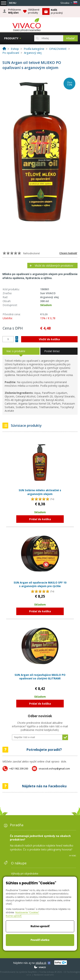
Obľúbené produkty (34, 11)
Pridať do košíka (40, 519)
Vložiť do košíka (49, 339)
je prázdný (57, 11)
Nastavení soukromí (44, 975)
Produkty (11, 38)
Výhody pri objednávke (25, 874)
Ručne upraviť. (14, 916)
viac (74, 855)
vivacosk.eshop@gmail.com (54, 769)
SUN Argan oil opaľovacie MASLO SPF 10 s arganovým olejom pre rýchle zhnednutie (40, 586)
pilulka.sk (41, 963)
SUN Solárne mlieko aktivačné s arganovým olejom (40, 492)
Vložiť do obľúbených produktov (54, 266)
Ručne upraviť (40, 926)
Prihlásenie (15, 11)
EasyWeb (32, 972)
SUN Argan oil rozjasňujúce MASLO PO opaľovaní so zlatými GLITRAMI (40, 677)
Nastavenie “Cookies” (27, 912)
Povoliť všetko (40, 940)
